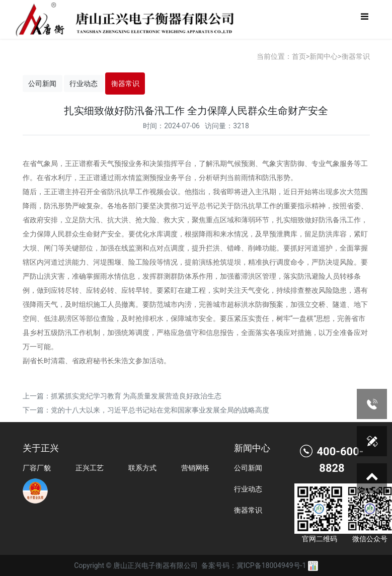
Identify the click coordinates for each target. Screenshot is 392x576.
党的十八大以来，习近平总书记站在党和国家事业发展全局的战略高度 (160, 410)
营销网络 (195, 468)
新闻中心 (324, 56)
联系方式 (142, 468)
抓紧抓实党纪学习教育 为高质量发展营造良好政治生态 (136, 396)
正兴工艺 (90, 468)
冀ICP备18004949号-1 (271, 565)
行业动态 (84, 84)
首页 (299, 56)
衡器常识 (356, 56)
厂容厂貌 (37, 468)
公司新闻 (42, 84)
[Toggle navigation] (365, 19)
